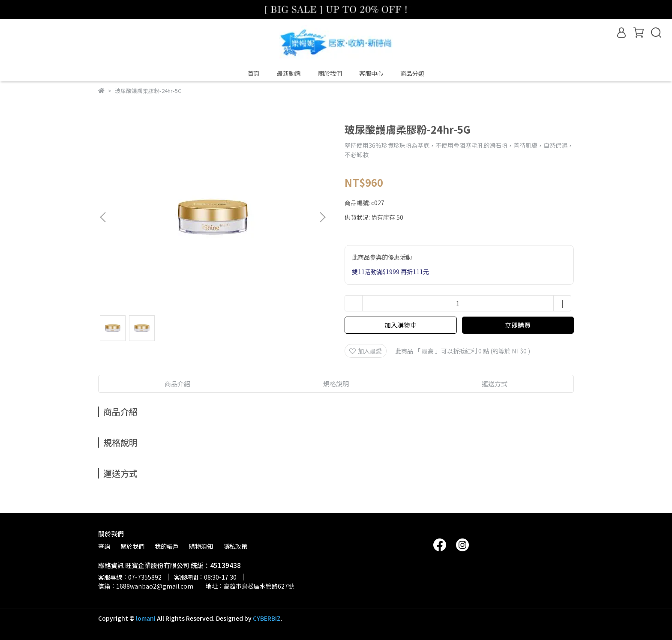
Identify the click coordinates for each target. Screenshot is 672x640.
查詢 (104, 546)
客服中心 (371, 73)
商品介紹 (177, 384)
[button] (322, 217)
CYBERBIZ (267, 618)
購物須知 (201, 546)
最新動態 (289, 73)
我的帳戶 (167, 546)
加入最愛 (366, 351)
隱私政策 (235, 546)
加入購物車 (400, 325)
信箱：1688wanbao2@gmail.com (146, 586)
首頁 (254, 73)
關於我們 (330, 73)
